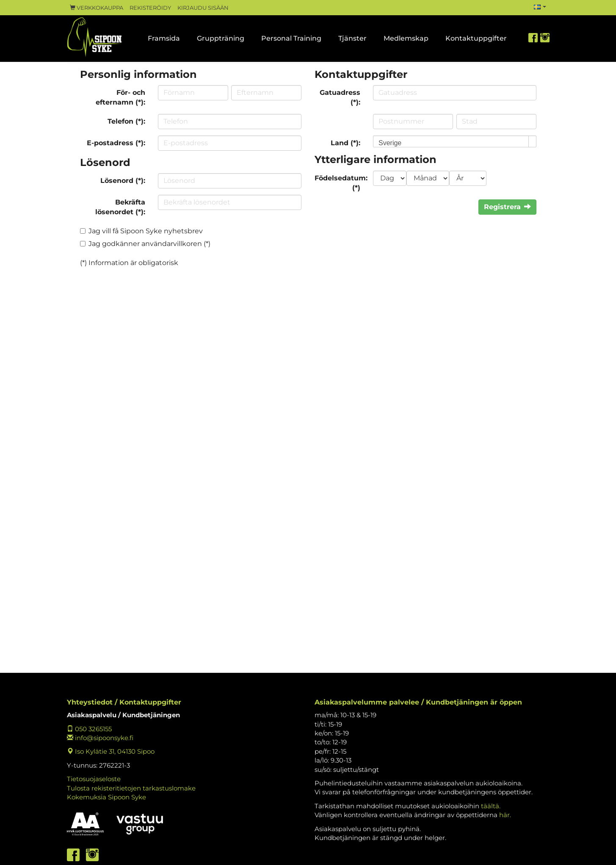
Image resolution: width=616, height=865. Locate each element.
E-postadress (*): (116, 143)
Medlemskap (406, 38)
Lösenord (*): (123, 181)
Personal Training (291, 38)
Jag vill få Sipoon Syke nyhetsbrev (146, 231)
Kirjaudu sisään (203, 8)
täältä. (491, 806)
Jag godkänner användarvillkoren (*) (149, 244)
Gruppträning (221, 38)
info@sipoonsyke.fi (100, 738)
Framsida (164, 38)
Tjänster (352, 38)
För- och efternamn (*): (120, 97)
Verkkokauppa (97, 8)
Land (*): (345, 143)
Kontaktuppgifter (476, 38)
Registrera (507, 207)
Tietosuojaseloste (94, 779)
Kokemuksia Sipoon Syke (106, 797)
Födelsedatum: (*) (341, 183)
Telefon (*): (126, 121)
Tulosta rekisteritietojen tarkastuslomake (131, 788)
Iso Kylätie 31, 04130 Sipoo (111, 751)
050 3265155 (89, 729)
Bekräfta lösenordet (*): (120, 207)
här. (505, 815)
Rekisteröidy (150, 8)
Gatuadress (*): (340, 97)
